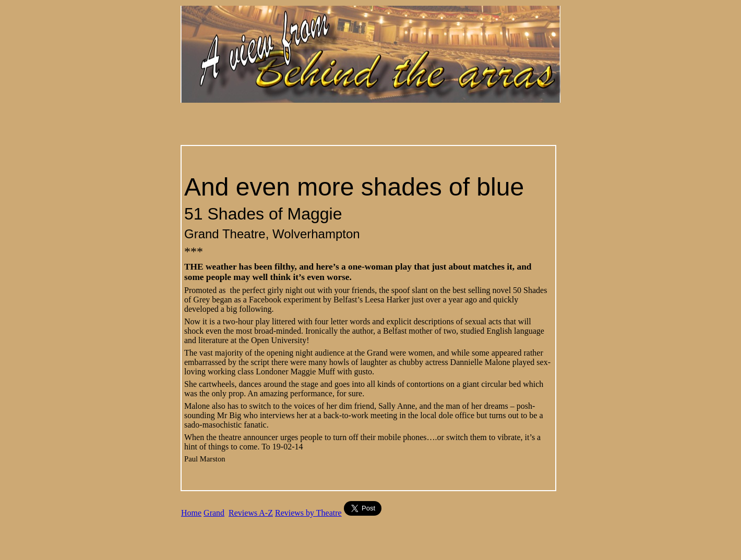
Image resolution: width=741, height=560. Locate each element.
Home (191, 513)
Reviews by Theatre (308, 513)
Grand (214, 513)
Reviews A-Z (251, 513)
